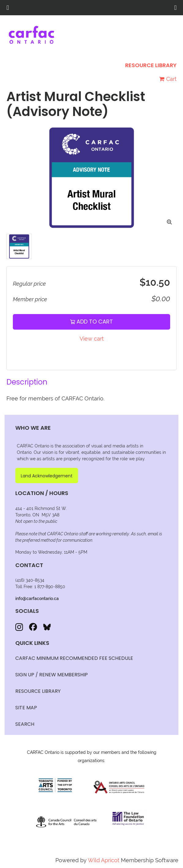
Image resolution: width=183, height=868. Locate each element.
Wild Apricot (104, 860)
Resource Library (151, 65)
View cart (92, 339)
